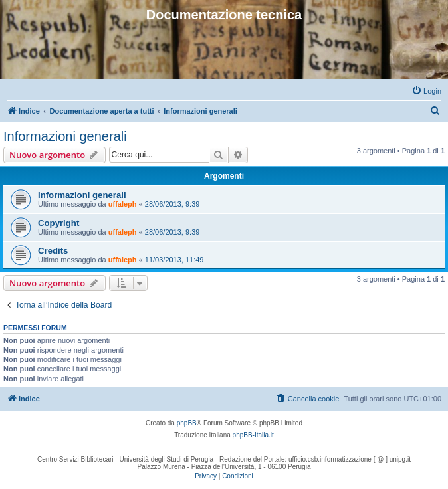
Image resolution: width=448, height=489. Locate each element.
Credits (53, 251)
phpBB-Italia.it (253, 435)
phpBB (187, 423)
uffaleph (123, 204)
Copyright (58, 223)
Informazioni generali (65, 136)
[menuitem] (426, 91)
